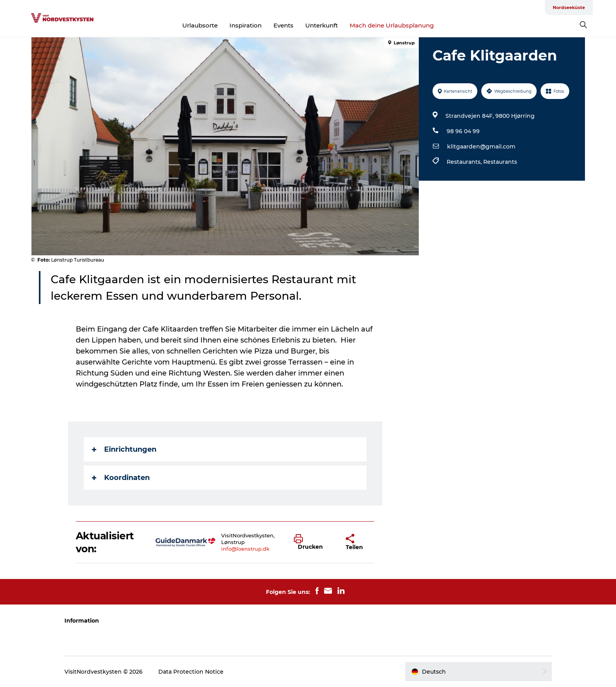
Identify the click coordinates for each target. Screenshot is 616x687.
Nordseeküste (569, 7)
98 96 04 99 (463, 131)
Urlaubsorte (200, 25)
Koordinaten (121, 478)
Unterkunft (322, 25)
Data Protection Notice (191, 672)
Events (283, 25)
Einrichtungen (124, 449)
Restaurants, (465, 162)
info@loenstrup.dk (245, 549)
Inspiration (246, 25)
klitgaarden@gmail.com (481, 147)
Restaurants (500, 162)
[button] (314, 542)
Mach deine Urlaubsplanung (392, 25)
